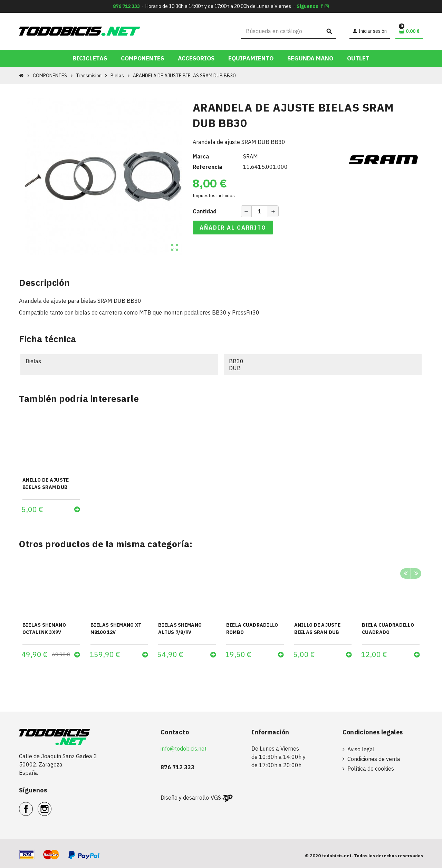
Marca (201, 156)
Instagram (51, 805)
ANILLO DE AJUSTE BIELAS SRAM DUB (46, 484)
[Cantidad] (260, 211)
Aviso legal (361, 749)
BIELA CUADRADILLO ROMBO (252, 629)
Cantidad (205, 211)
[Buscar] (289, 31)
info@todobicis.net (184, 749)
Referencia (207, 167)
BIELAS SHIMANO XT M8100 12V (116, 629)
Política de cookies (371, 769)
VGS (216, 798)
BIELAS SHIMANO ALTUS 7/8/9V (180, 629)
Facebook (33, 805)
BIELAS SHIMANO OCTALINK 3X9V (44, 629)
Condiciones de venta (374, 759)
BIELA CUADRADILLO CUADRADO (388, 629)
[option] (51, 613)
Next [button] (416, 573)
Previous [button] (405, 573)
